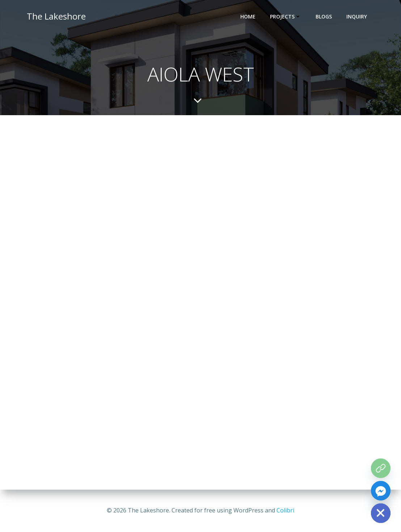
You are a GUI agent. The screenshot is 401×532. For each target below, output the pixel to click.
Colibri (285, 510)
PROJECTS (286, 16)
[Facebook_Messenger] (381, 491)
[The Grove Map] (381, 468)
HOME (248, 16)
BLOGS (324, 16)
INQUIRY (357, 16)
